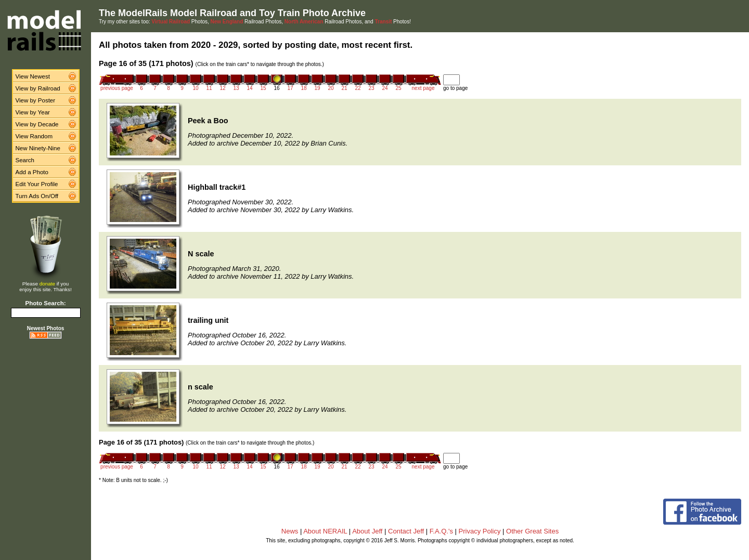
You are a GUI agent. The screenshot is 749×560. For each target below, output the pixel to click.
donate (47, 284)
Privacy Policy (480, 531)
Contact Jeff (406, 531)
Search (25, 160)
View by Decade (37, 124)
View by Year (33, 112)
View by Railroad (38, 88)
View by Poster (36, 100)
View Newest (33, 76)
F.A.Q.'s (441, 531)
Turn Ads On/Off (37, 196)
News (290, 531)
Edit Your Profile (37, 184)
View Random (34, 136)
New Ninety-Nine (38, 148)
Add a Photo (32, 172)
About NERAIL (325, 531)
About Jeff (367, 531)
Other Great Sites (532, 531)
